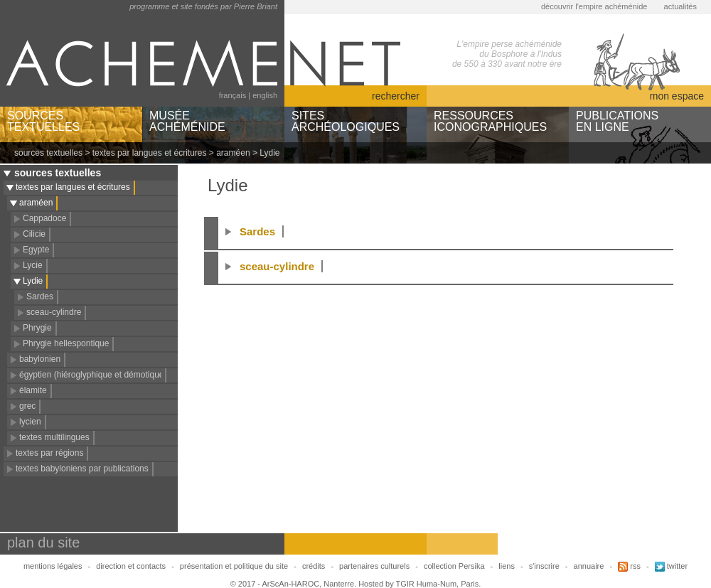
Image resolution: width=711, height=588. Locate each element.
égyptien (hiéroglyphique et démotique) (93, 375)
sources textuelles (48, 153)
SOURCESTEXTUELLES (43, 121)
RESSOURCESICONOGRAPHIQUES (490, 121)
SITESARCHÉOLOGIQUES (346, 121)
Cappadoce (44, 218)
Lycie (33, 265)
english (265, 95)
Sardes (40, 296)
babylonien (40, 359)
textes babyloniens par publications (82, 469)
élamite (33, 390)
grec (27, 406)
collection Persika (454, 566)
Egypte (36, 250)
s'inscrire (544, 566)
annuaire (589, 566)
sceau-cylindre (54, 312)
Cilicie (34, 234)
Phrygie (37, 328)
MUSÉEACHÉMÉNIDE (187, 121)
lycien (30, 422)
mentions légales (53, 566)
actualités (680, 6)
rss (629, 566)
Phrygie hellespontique (66, 343)
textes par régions (49, 453)
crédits (314, 566)
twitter (671, 566)
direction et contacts (131, 566)
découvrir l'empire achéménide (594, 6)
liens (507, 566)
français (233, 95)
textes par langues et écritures (150, 153)
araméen (233, 153)
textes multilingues (54, 437)
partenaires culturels (374, 566)
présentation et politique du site (234, 566)
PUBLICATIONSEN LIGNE (617, 121)
